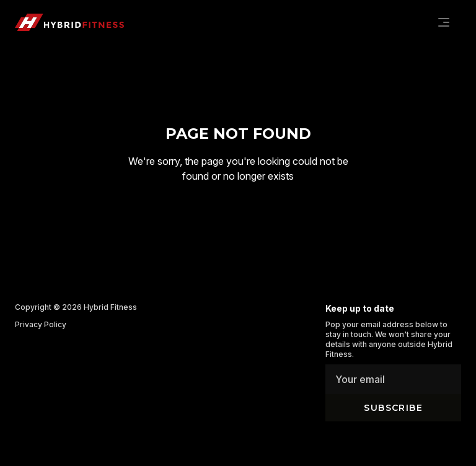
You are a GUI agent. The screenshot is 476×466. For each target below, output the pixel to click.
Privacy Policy (41, 324)
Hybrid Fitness (110, 307)
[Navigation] (444, 22)
